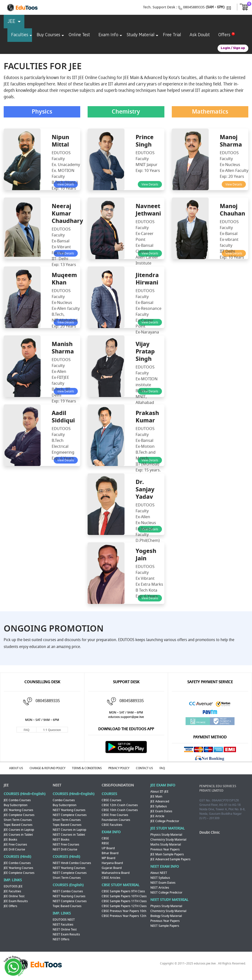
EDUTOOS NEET (64, 920)
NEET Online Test (65, 930)
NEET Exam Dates (163, 883)
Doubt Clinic (210, 833)
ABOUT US (18, 769)
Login (225, 48)
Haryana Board (112, 864)
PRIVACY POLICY (126, 769)
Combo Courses (64, 801)
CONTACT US (153, 769)
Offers (224, 35)
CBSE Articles (111, 878)
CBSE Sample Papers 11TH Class (124, 902)
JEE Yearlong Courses (18, 811)
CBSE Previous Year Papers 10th (124, 912)
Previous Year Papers (165, 850)
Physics (42, 112)
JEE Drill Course (14, 850)
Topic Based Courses (18, 825)
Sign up (239, 48)
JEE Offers (10, 907)
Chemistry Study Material (168, 840)
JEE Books (10, 840)
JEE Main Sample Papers (167, 855)
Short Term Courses (18, 820)
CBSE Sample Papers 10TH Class (124, 897)
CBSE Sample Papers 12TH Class (124, 907)
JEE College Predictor (165, 822)
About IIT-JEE (159, 792)
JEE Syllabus (159, 807)
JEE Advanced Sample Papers (170, 860)
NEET (57, 786)
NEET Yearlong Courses (69, 811)
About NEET (159, 873)
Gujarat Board (112, 868)
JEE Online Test (14, 897)
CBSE (105, 839)
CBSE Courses (111, 801)
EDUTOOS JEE (13, 887)
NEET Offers (61, 940)
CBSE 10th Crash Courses (120, 811)
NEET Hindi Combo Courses (72, 864)
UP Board (108, 849)
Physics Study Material (166, 835)
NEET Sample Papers (165, 926)
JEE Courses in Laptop (19, 830)
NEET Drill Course (65, 850)
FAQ (26, 731)
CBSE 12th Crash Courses (120, 806)
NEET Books (61, 840)
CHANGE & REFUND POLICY (51, 769)
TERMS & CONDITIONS (92, 769)
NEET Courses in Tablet (69, 835)
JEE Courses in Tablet (18, 835)
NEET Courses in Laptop (69, 830)
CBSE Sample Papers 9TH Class (123, 892)
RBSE (105, 844)
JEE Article (157, 817)
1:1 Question (52, 731)
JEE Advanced (160, 802)
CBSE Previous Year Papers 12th (124, 916)
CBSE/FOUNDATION (118, 786)
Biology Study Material (166, 916)
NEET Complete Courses (70, 815)
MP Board (108, 859)
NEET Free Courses (66, 845)
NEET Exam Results (66, 935)
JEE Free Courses (15, 845)
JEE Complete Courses (19, 815)
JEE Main (156, 797)
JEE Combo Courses (17, 801)
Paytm (210, 715)
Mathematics (210, 112)
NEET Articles (160, 888)
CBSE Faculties (112, 825)
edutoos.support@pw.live (126, 718)
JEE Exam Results (16, 902)
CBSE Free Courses (115, 815)
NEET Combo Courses (68, 892)
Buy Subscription (16, 806)
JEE (6, 786)
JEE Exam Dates (161, 812)
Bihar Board (110, 854)
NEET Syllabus (160, 878)
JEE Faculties (12, 892)
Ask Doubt (200, 35)
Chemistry (126, 112)
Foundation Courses (116, 820)
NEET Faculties (63, 925)
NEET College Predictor (166, 893)
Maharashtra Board (116, 873)
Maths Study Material (166, 845)
